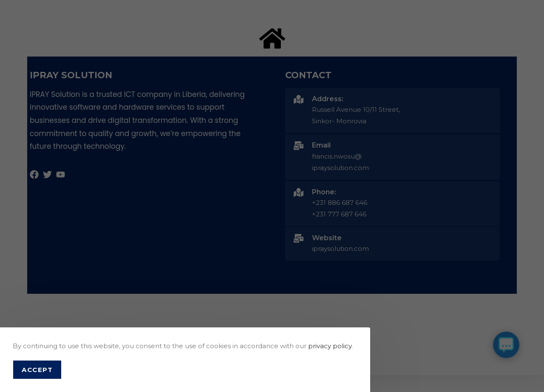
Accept (37, 370)
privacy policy (330, 346)
